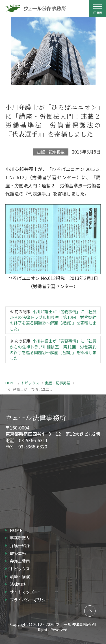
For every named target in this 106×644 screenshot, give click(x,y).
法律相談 (18, 584)
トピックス (30, 383)
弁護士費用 (20, 561)
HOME (10, 383)
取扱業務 (18, 553)
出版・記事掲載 (51, 152)
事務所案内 (20, 538)
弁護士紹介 (20, 545)
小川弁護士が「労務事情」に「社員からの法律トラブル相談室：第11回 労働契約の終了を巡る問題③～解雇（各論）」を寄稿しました (53, 349)
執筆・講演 (20, 576)
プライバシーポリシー (30, 600)
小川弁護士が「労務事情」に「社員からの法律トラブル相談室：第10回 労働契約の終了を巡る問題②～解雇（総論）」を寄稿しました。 (53, 320)
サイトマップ (22, 592)
